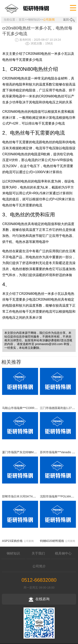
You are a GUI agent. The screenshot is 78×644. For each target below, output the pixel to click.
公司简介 (39, 566)
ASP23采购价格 (12, 541)
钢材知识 (34, 20)
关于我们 (38, 553)
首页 (22, 20)
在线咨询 (39, 599)
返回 (69, 20)
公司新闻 (49, 20)
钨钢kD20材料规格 (52, 541)
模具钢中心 (63, 553)
